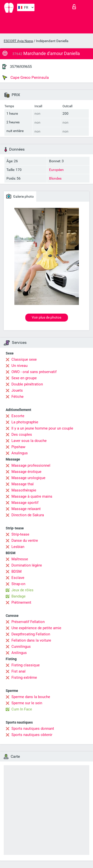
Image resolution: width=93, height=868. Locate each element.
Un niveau (19, 366)
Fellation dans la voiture (31, 640)
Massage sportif (25, 503)
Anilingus (19, 653)
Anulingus (20, 453)
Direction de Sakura (28, 515)
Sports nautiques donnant (33, 729)
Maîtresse (20, 559)
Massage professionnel (31, 465)
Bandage (18, 596)
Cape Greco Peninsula (26, 78)
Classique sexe (24, 359)
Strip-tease (20, 534)
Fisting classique (26, 665)
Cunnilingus (21, 647)
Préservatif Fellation (28, 622)
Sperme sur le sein (27, 703)
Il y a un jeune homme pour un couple (42, 428)
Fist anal (18, 671)
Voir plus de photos (46, 317)
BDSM (16, 571)
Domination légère (27, 565)
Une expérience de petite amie (36, 628)
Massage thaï (23, 484)
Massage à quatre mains (32, 496)
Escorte (18, 416)
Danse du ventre (25, 541)
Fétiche (17, 397)
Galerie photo (20, 196)
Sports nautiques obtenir (32, 735)
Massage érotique (26, 472)
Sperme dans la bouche (31, 697)
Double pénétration (27, 384)
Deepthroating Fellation (31, 634)
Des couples (22, 434)
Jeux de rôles (22, 590)
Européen (56, 170)
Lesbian (18, 547)
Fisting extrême (24, 678)
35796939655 (21, 67)
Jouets (17, 390)
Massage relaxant (26, 509)
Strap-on (18, 584)
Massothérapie (24, 490)
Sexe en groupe (24, 378)
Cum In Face (22, 709)
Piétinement (21, 602)
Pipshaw (18, 447)
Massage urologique (28, 478)
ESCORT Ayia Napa (18, 41)
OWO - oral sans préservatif (34, 372)
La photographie (25, 422)
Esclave (18, 578)
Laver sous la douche (29, 441)
